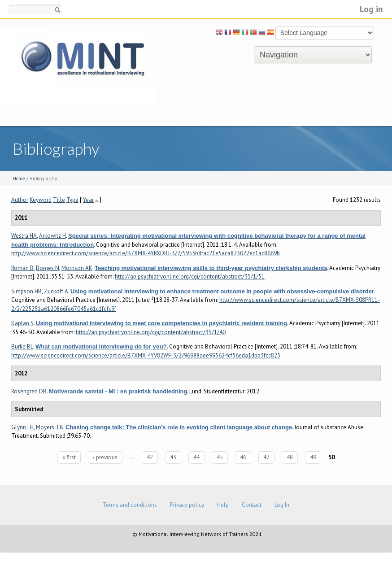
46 (243, 457)
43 (173, 457)
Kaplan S (22, 323)
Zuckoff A (56, 291)
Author (20, 200)
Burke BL (22, 346)
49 (313, 457)
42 (150, 457)
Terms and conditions (130, 505)
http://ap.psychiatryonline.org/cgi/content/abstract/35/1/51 (190, 277)
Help (223, 505)
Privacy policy (187, 505)
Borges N (48, 268)
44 (196, 457)
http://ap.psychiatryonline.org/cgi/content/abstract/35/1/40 (151, 332)
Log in (371, 9)
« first (69, 457)
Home (19, 179)
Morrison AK (77, 268)
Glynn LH (22, 427)
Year (88, 200)
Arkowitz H (52, 236)
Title (59, 200)
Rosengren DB (29, 391)
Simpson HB (26, 291)
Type (72, 200)
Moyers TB (50, 427)
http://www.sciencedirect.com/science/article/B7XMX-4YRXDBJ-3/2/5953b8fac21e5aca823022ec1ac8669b (146, 253)
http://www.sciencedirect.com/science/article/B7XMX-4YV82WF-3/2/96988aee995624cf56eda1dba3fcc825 (146, 355)
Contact (252, 505)
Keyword (41, 200)
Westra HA (24, 236)
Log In (282, 505)
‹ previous (105, 457)
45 (220, 457)
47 (266, 457)
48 (290, 457)
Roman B (22, 268)
